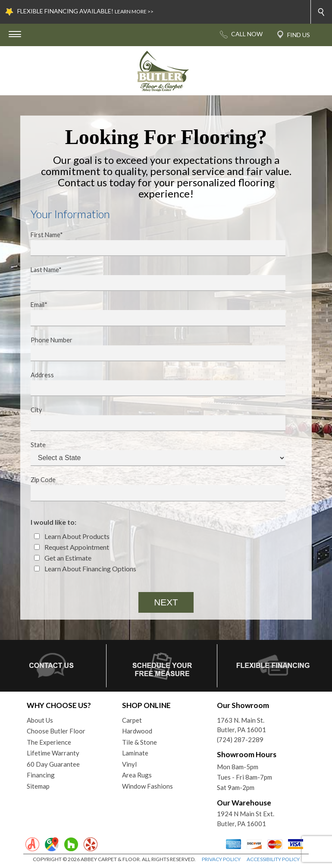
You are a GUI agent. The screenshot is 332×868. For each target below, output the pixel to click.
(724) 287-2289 (240, 740)
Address (152, 384)
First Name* (152, 244)
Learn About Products (72, 536)
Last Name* (152, 279)
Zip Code (152, 489)
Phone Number (152, 349)
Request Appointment (72, 547)
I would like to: (53, 522)
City (152, 419)
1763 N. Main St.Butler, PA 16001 (241, 725)
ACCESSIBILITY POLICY (273, 859)
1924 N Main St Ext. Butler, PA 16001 (246, 819)
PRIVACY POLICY (221, 859)
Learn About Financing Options (85, 569)
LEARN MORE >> (134, 11)
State (152, 454)
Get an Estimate (63, 558)
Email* (152, 313)
